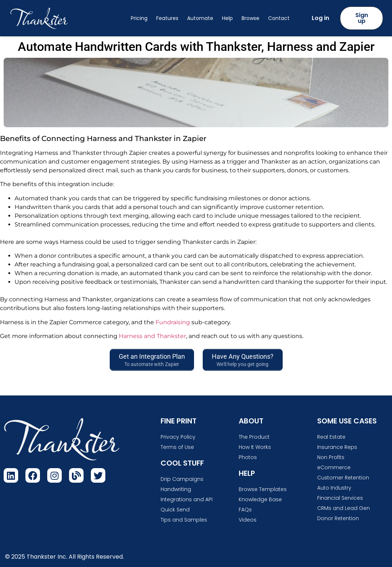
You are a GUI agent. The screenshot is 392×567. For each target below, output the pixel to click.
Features (167, 18)
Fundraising (173, 322)
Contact (279, 18)
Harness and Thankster (152, 336)
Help (227, 18)
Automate (200, 18)
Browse (250, 18)
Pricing (139, 18)
